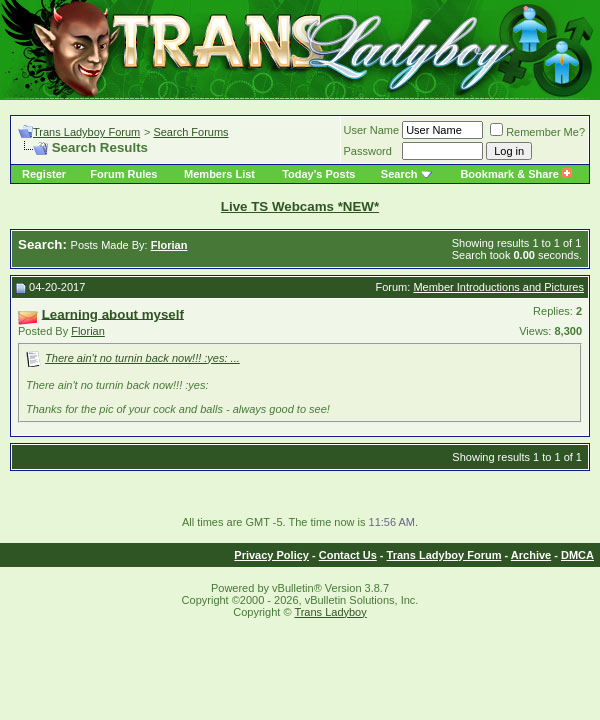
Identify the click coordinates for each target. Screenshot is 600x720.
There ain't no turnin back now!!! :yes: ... (142, 358)
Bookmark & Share (515, 174)
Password (368, 151)
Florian (88, 331)
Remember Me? (537, 132)
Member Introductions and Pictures (498, 287)
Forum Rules (123, 174)
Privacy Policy (271, 555)
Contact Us (348, 555)
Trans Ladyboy (330, 612)
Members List (219, 174)
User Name (372, 130)
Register (44, 174)
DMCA (577, 555)
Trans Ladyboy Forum (86, 132)
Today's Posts (318, 174)
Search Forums (190, 132)
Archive (531, 555)
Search (399, 174)
